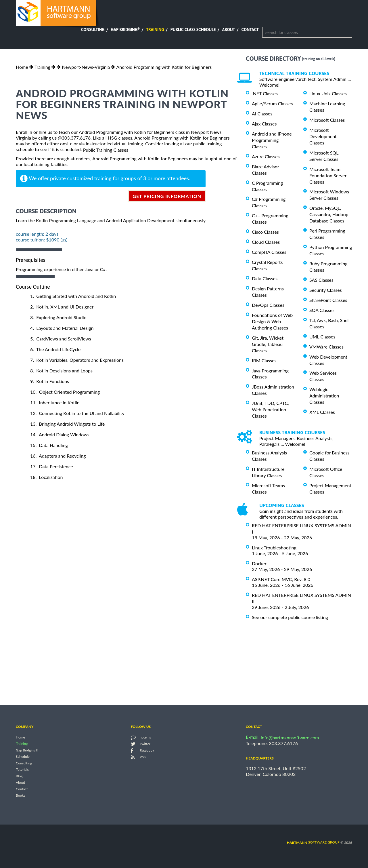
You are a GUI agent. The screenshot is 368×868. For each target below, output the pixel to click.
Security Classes (326, 290)
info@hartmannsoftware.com (290, 737)
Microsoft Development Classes (323, 136)
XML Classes (322, 412)
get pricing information (167, 196)
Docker (259, 563)
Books (21, 796)
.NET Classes (265, 93)
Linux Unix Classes (328, 93)
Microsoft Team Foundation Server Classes (328, 175)
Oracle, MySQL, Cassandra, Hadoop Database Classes (329, 214)
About (229, 30)
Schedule (23, 757)
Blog (19, 776)
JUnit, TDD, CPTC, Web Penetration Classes (270, 409)
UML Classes (322, 337)
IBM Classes (264, 360)
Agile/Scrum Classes (272, 103)
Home (22, 67)
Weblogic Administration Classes (324, 396)
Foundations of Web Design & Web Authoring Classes (272, 321)
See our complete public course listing (290, 617)
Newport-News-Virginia (86, 67)
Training (155, 30)
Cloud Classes (266, 242)
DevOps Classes (268, 305)
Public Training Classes (106, 150)
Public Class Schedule (193, 30)
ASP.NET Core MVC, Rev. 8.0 (281, 579)
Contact (250, 30)
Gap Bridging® (27, 750)
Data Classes (265, 278)
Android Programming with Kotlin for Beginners (164, 67)
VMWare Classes (326, 347)
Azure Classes (266, 156)
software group (313, 842)
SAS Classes (321, 280)
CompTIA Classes (269, 252)
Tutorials (22, 770)
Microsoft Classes (327, 120)
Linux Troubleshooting (274, 548)
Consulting (93, 30)
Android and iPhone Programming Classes (272, 140)
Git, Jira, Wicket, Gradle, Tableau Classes (268, 344)
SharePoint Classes (328, 300)
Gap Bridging (125, 30)
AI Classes (262, 114)
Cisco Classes (265, 232)
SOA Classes (322, 310)
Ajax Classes (264, 124)
